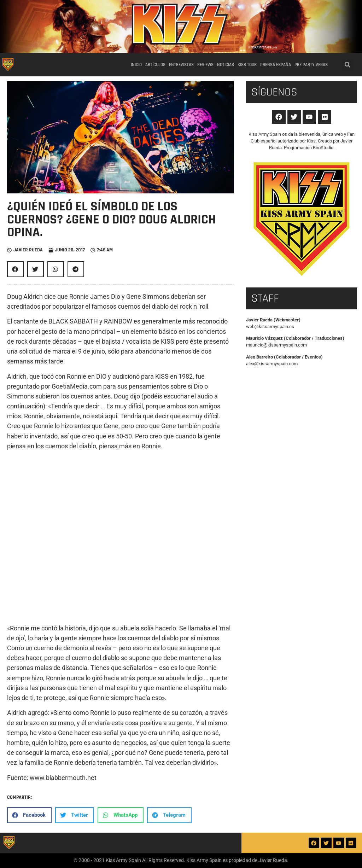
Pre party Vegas (311, 65)
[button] (348, 65)
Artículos (155, 65)
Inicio (136, 65)
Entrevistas (181, 65)
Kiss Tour (247, 65)
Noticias (226, 65)
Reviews (205, 65)
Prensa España (276, 65)
